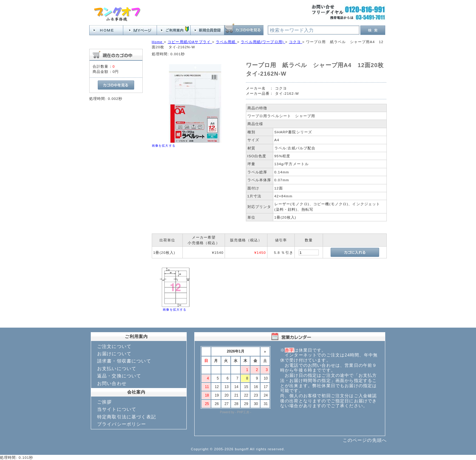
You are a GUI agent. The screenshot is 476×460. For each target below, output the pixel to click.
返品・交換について (119, 376)
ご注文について (114, 346)
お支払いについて (117, 368)
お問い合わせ (112, 383)
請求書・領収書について (124, 361)
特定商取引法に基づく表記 (127, 417)
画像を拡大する (164, 146)
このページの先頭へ (365, 440)
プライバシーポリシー (122, 424)
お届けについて (114, 354)
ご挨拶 (104, 402)
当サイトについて (117, 409)
